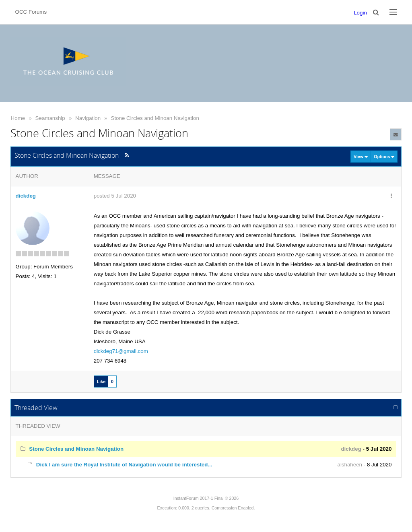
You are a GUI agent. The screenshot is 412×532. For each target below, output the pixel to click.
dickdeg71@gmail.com (121, 351)
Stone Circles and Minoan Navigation (155, 118)
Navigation (88, 118)
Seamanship (50, 118)
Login (360, 13)
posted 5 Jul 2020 (115, 196)
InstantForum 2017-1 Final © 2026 (206, 498)
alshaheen (350, 465)
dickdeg (26, 196)
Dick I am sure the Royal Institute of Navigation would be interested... (124, 465)
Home (18, 118)
